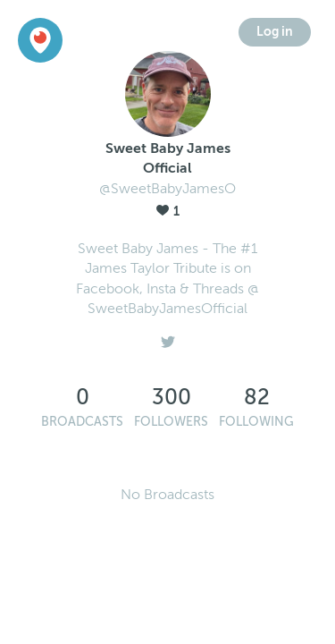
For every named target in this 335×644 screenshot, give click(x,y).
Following (256, 422)
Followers (171, 422)
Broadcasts (82, 422)
